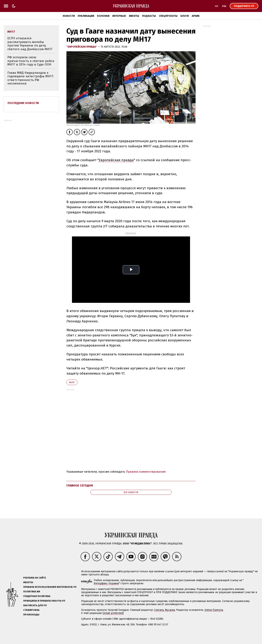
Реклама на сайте (35, 578)
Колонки (103, 16)
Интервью (119, 16)
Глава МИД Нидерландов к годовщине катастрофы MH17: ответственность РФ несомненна (31, 78)
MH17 (72, 382)
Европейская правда (116, 160)
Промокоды (31, 615)
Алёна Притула (214, 610)
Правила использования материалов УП (50, 587)
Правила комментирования (146, 472)
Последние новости (23, 103)
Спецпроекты (168, 16)
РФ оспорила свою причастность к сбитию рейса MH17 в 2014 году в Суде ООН (31, 61)
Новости (69, 16)
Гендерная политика (37, 596)
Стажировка (31, 610)
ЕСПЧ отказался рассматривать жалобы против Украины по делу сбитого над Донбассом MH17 (30, 44)
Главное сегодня (80, 485)
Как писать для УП (35, 605)
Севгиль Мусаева (164, 610)
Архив (196, 16)
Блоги (185, 16)
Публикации (86, 16)
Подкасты (149, 16)
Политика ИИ (32, 592)
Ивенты (134, 16)
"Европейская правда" (82, 47)
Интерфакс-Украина (106, 583)
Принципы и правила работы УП (44, 601)
